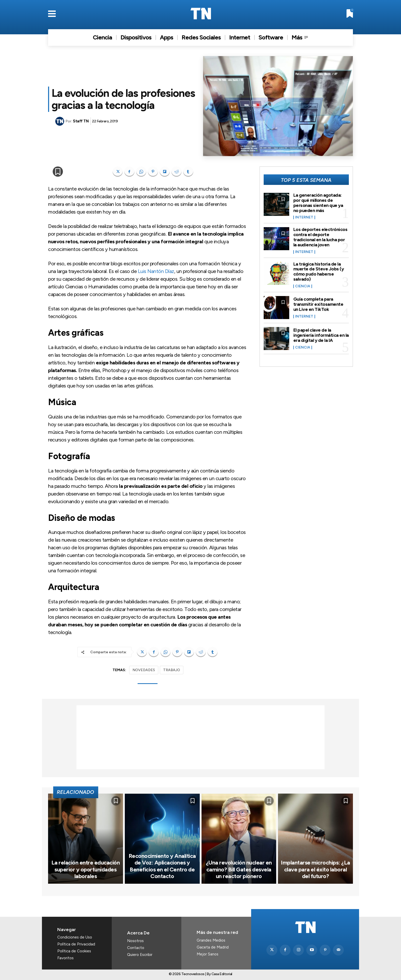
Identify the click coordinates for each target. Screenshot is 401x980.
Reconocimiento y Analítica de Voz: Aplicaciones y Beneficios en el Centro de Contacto (162, 866)
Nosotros (135, 941)
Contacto (136, 948)
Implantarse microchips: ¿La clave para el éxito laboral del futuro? (315, 869)
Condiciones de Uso (75, 937)
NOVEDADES (144, 670)
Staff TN (81, 121)
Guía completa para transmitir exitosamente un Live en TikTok (318, 304)
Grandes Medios (211, 940)
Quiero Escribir (140, 955)
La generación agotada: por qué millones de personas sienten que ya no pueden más (318, 203)
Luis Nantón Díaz (156, 271)
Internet (304, 217)
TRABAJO (172, 670)
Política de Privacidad (76, 944)
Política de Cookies (74, 951)
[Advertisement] (201, 737)
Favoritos (65, 958)
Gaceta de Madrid (213, 947)
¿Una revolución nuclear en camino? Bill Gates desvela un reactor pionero (239, 869)
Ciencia (303, 286)
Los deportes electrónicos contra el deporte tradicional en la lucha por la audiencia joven (320, 237)
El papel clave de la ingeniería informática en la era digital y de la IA (321, 335)
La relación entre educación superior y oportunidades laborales (86, 869)
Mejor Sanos (208, 954)
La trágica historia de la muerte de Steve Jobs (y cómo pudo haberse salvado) (319, 272)
